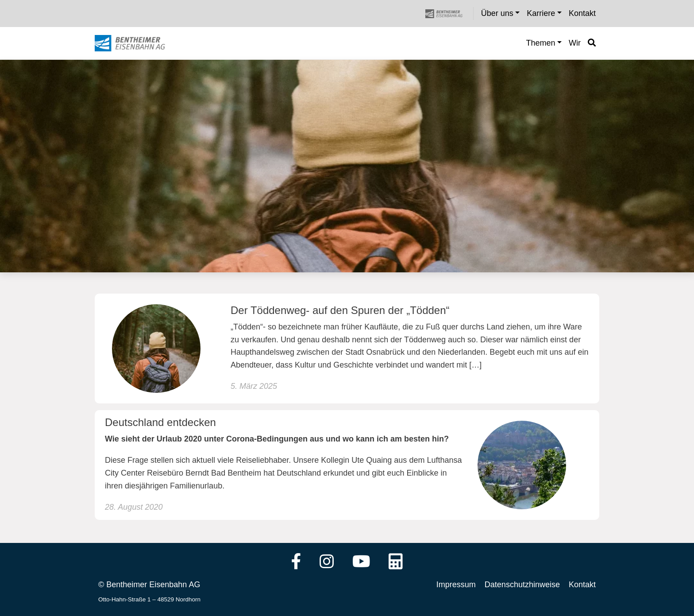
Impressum (456, 585)
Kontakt (582, 585)
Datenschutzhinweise (522, 585)
